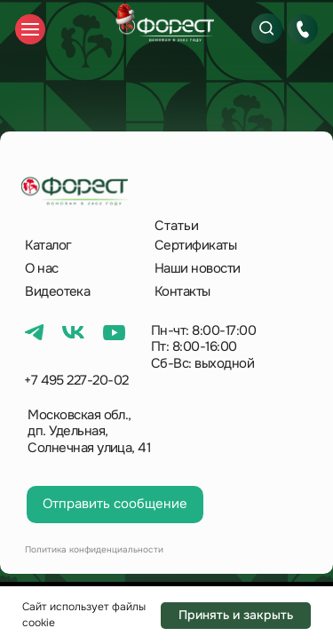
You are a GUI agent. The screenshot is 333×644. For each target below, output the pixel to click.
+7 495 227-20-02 (76, 380)
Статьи (177, 226)
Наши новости (198, 268)
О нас (41, 268)
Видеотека (57, 291)
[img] (166, 30)
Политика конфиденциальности (94, 549)
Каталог (48, 245)
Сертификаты (195, 245)
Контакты (182, 291)
